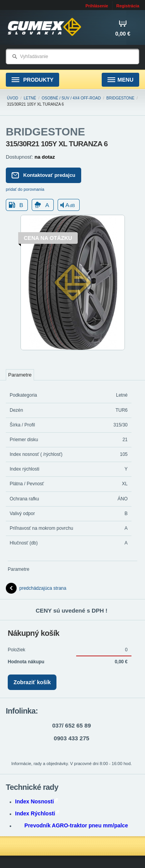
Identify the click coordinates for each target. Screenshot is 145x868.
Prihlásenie (97, 6)
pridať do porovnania (25, 189)
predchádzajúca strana (36, 588)
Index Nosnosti (37, 801)
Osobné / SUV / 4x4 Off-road (71, 98)
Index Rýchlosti (37, 813)
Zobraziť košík (32, 682)
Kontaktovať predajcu (43, 175)
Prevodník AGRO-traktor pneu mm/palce (76, 825)
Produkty (32, 80)
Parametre (20, 375)
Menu (120, 80)
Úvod (13, 98)
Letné (30, 98)
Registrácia (128, 6)
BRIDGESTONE (120, 98)
